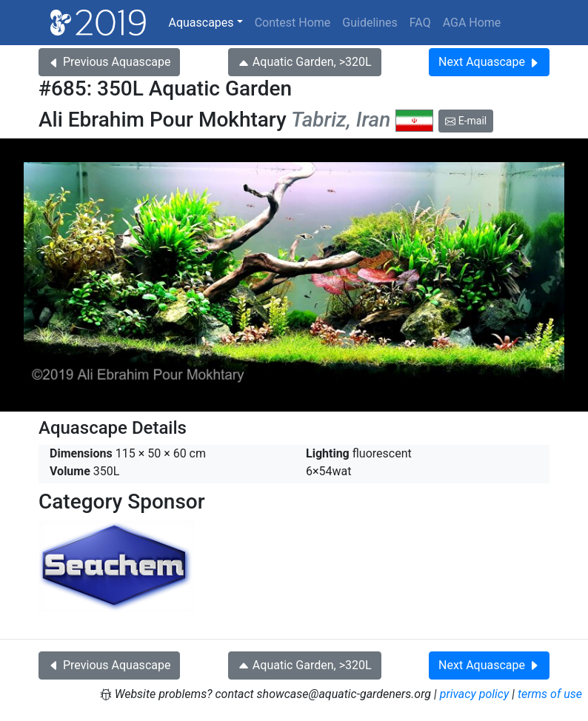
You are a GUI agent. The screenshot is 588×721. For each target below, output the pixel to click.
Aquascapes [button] (201, 23)
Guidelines (370, 23)
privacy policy (475, 694)
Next (489, 62)
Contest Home (293, 23)
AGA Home (472, 23)
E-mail (466, 121)
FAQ (420, 23)
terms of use (550, 694)
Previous (109, 62)
